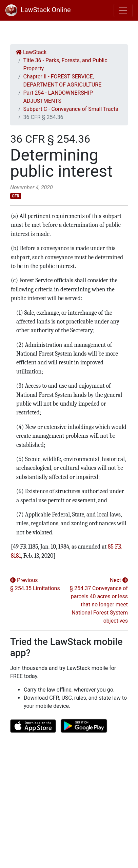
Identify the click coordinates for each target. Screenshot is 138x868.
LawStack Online (38, 10)
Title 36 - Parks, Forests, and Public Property (65, 64)
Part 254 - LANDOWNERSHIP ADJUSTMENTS (58, 97)
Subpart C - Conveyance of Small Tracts (71, 109)
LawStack (31, 52)
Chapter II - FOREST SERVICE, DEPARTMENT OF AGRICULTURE (63, 81)
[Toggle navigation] (123, 10)
